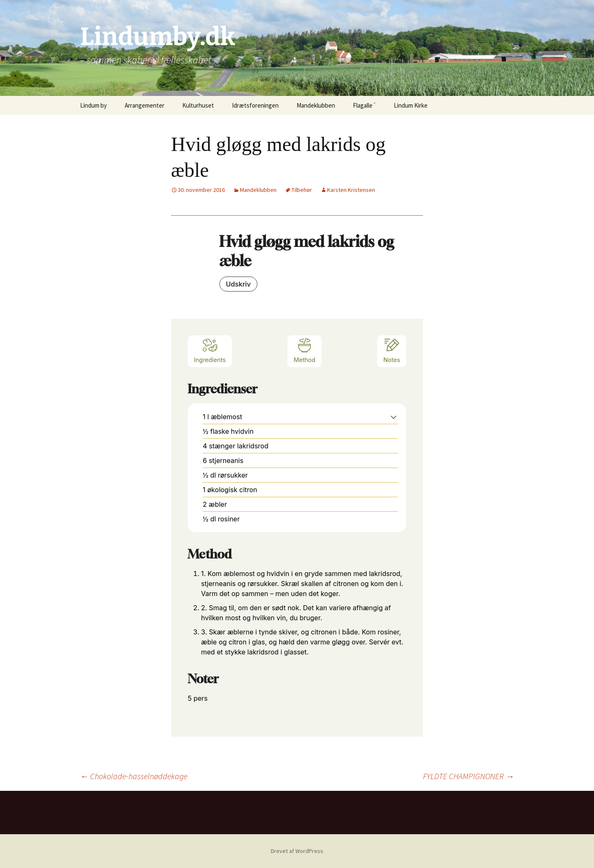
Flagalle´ (364, 105)
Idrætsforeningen (255, 105)
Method (305, 350)
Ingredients (210, 350)
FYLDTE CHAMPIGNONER (468, 776)
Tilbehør (302, 190)
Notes (392, 350)
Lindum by (93, 105)
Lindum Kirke (411, 105)
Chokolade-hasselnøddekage (134, 776)
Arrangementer (145, 105)
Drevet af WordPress (297, 851)
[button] (394, 417)
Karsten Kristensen (351, 190)
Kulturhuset (198, 105)
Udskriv (239, 284)
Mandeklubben (316, 105)
